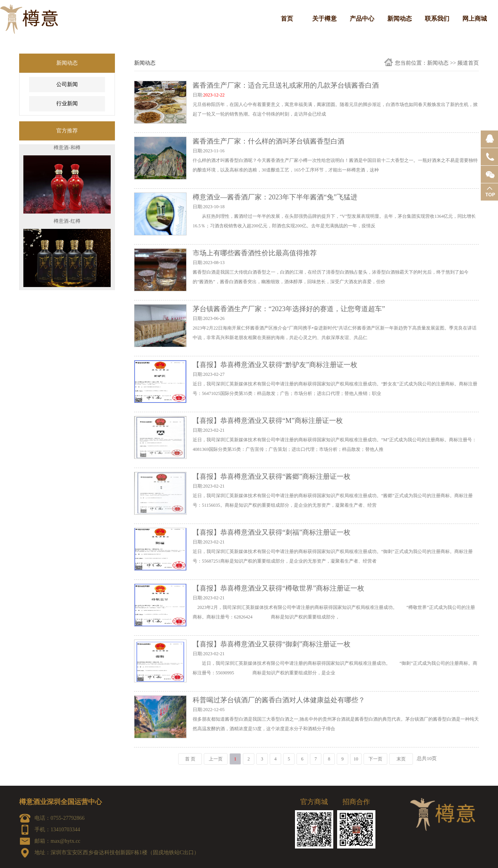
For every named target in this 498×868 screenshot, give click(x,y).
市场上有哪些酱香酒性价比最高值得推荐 (255, 253)
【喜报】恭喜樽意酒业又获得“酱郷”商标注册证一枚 (272, 476)
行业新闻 (67, 104)
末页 (401, 759)
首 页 (190, 759)
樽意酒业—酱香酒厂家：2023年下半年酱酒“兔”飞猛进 (275, 197)
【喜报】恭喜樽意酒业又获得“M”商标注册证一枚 (268, 421)
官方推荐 (67, 131)
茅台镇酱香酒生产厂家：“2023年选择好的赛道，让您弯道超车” (289, 309)
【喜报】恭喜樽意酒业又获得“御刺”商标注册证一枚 (272, 644)
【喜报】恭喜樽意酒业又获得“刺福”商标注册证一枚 (272, 532)
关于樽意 (324, 19)
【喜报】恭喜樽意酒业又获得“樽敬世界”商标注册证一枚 (278, 588)
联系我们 (437, 19)
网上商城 (475, 19)
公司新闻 (67, 84)
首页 (287, 19)
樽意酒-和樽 (67, 150)
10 (356, 759)
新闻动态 (400, 19)
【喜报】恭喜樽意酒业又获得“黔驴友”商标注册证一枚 (275, 365)
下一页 (375, 759)
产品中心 (362, 19)
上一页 (216, 759)
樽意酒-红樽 (67, 223)
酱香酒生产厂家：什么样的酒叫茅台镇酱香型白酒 (269, 141)
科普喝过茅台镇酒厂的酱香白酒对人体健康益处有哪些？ (279, 700)
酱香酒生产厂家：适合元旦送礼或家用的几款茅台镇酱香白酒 (286, 85)
